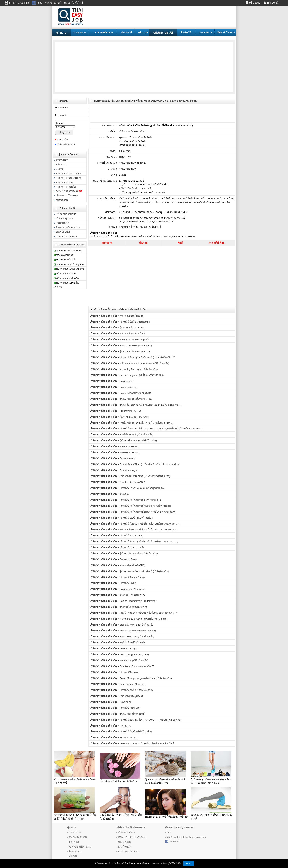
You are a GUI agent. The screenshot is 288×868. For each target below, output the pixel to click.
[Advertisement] (85, 67)
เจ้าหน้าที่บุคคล (128, 583)
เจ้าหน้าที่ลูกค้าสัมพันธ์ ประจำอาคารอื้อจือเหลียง (145, 506)
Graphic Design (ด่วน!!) (132, 482)
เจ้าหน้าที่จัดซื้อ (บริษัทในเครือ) (136, 690)
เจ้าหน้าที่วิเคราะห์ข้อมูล (132, 577)
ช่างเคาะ (124, 494)
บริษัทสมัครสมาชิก (66, 144)
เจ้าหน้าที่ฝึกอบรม (129, 672)
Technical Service (129, 446)
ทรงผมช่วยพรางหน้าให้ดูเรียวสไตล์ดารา (167, 817)
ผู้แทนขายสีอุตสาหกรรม (132, 328)
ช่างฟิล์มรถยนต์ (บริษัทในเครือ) (136, 435)
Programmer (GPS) (130, 411)
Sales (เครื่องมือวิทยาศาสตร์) (135, 393)
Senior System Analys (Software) (138, 631)
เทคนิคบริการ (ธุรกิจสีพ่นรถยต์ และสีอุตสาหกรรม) (146, 423)
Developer (125, 702)
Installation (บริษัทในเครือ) (134, 660)
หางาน (59, 169)
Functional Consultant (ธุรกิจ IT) (137, 666)
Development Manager (132, 684)
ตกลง (189, 864)
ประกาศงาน (206, 33)
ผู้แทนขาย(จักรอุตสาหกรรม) (135, 351)
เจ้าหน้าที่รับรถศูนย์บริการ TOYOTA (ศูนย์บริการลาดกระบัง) (151, 720)
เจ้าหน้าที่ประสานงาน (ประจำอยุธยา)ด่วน (142, 488)
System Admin (127, 458)
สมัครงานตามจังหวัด (67, 278)
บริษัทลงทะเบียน (126, 832)
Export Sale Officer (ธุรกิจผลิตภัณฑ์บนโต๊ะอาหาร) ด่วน (149, 464)
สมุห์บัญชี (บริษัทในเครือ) (133, 643)
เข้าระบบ (143, 33)
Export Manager (128, 470)
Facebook (174, 841)
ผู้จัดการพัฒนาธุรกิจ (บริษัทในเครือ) (139, 553)
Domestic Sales (128, 559)
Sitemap (73, 856)
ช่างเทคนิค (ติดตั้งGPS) (132, 565)
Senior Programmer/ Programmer (138, 601)
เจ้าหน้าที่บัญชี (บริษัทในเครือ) (136, 732)
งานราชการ (80, 33)
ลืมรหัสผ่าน (62, 200)
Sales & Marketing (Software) (136, 345)
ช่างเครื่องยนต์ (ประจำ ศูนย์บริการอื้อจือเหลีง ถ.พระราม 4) (151, 405)
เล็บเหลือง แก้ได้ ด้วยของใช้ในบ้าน (118, 781)
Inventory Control (129, 452)
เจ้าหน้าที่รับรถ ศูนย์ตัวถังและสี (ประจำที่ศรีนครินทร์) (147, 357)
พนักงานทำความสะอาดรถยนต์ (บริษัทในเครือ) (144, 363)
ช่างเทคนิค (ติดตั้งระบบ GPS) (136, 399)
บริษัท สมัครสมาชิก (66, 214)
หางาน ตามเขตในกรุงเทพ (70, 264)
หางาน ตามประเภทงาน (68, 178)
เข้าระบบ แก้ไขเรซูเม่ (67, 196)
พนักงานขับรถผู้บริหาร (131, 316)
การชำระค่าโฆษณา (66, 236)
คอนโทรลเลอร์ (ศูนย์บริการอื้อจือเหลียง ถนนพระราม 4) (149, 613)
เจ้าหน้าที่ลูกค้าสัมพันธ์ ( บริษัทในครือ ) (140, 500)
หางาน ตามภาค (64, 182)
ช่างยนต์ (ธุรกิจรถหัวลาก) (133, 607)
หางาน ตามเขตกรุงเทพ (68, 173)
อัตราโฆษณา (63, 232)
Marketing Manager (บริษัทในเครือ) (139, 369)
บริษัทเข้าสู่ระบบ (64, 218)
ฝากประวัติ (127, 33)
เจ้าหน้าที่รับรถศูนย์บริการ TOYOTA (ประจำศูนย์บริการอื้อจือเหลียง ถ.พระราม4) (162, 429)
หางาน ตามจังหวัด (66, 187)
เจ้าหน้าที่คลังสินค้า (130, 708)
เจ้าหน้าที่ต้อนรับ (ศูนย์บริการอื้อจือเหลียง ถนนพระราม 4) (150, 524)
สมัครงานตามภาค (66, 274)
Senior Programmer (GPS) (134, 654)
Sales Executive (128, 387)
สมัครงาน (61, 164)
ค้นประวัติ (186, 33)
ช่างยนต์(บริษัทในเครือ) (132, 595)
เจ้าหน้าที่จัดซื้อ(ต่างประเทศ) (135, 322)
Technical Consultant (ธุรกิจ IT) (136, 339)
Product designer (129, 648)
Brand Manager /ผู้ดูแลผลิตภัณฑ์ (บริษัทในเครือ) (146, 678)
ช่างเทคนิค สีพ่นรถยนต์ (132, 714)
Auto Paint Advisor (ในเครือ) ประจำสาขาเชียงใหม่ (147, 744)
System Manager (129, 738)
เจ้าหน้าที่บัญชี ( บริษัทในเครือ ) (136, 518)
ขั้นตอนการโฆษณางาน (68, 227)
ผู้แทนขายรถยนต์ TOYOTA (134, 417)
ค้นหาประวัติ (62, 223)
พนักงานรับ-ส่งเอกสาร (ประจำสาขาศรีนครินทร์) (145, 476)
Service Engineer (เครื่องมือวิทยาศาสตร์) (142, 375)
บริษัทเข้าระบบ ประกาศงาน (132, 837)
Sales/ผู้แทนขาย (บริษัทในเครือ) (137, 625)
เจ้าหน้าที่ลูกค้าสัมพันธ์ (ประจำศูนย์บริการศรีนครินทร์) (148, 512)
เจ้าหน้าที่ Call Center (131, 536)
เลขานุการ (125, 726)
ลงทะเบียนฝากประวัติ (70, 191)
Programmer (126, 381)
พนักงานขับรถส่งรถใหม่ (132, 334)
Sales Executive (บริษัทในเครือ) (137, 637)
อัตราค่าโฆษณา (226, 33)
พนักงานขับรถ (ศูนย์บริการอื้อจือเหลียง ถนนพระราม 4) (148, 530)
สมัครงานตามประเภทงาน (70, 269)
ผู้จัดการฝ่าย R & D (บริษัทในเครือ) (138, 440)
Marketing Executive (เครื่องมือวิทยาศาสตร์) (143, 619)
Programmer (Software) (132, 589)
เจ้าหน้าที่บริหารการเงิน (132, 547)
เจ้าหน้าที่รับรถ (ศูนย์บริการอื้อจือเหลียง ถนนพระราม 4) (149, 542)
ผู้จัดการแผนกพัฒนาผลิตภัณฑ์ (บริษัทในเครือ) (144, 571)
